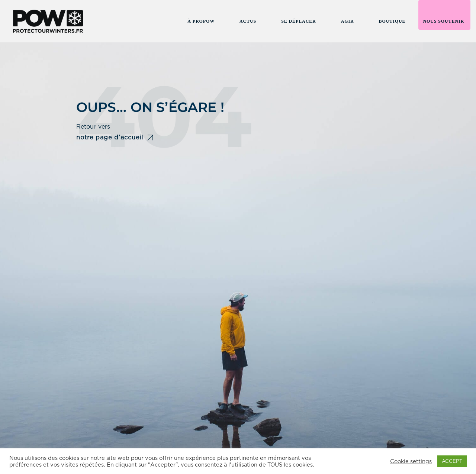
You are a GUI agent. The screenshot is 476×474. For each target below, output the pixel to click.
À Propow (201, 21)
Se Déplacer (298, 21)
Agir (348, 21)
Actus (248, 21)
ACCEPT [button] (452, 461)
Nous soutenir (443, 21)
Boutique (392, 21)
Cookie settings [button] (411, 461)
